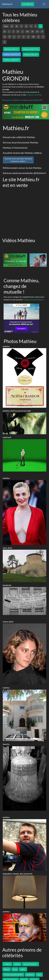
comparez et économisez (33, 300)
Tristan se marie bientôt (13, 975)
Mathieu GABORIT (11, 60)
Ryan (39, 975)
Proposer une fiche (34, 95)
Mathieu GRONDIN (12, 54)
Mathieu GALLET (11, 49)
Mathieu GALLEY (31, 55)
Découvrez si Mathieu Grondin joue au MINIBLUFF (22, 100)
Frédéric (7, 964)
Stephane (30, 975)
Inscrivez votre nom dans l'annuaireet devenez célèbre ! (18, 160)
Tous (6, 26)
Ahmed (7, 969)
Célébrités (28, 4)
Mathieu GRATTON (31, 49)
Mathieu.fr (7, 4)
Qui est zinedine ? (30, 964)
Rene (15, 969)
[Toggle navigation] (44, 4)
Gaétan (17, 964)
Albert (23, 969)
